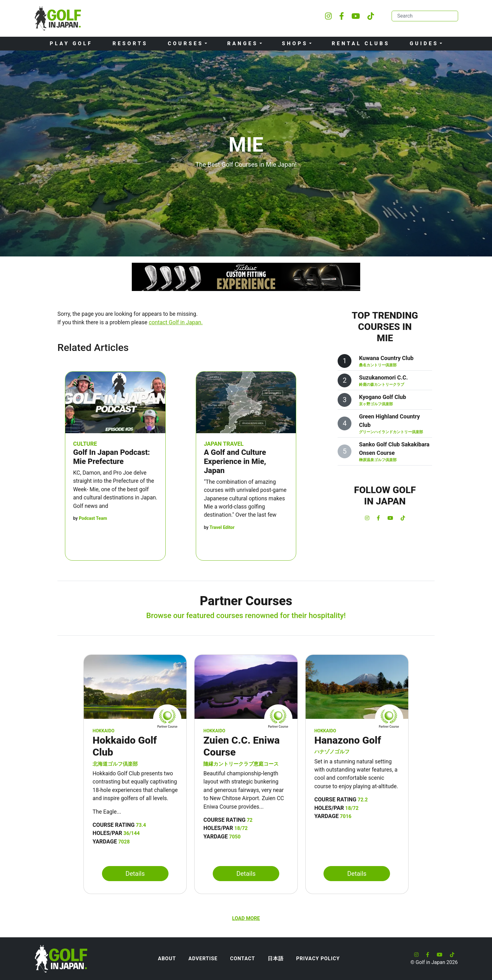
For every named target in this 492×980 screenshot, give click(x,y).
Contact (242, 958)
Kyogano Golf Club (382, 397)
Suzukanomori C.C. (383, 377)
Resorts (130, 43)
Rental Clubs (361, 43)
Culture (85, 444)
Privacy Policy (318, 958)
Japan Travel (224, 444)
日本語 (276, 958)
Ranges (243, 43)
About (167, 958)
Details (135, 874)
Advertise (203, 958)
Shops (295, 43)
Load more (246, 918)
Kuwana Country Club (386, 358)
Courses (186, 43)
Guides (424, 43)
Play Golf (71, 43)
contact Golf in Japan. (176, 322)
